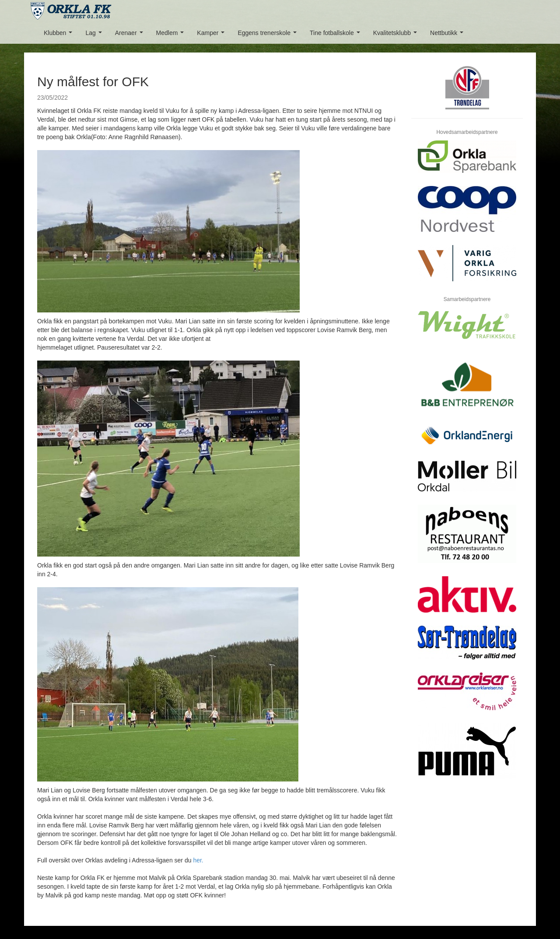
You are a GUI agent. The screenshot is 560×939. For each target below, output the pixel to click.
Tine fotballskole (336, 35)
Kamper (212, 35)
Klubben (60, 35)
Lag (95, 35)
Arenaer (131, 35)
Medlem (172, 35)
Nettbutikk (448, 35)
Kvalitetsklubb (397, 35)
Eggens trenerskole (269, 35)
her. (198, 860)
